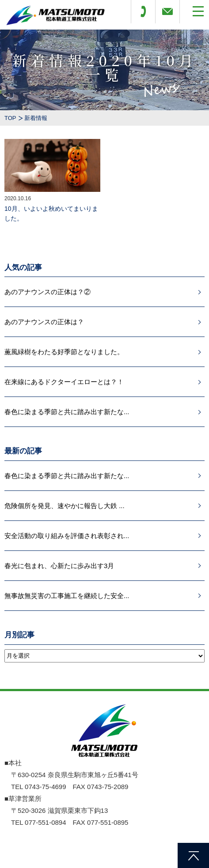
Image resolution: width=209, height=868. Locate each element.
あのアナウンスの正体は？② (47, 292)
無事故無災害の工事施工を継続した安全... (67, 596)
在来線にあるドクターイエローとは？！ (64, 382)
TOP (10, 118)
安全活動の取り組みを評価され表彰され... (67, 536)
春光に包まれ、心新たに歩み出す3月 (59, 566)
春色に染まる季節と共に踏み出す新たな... (67, 412)
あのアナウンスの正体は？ (44, 322)
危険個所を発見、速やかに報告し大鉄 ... (65, 506)
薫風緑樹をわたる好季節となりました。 (64, 352)
